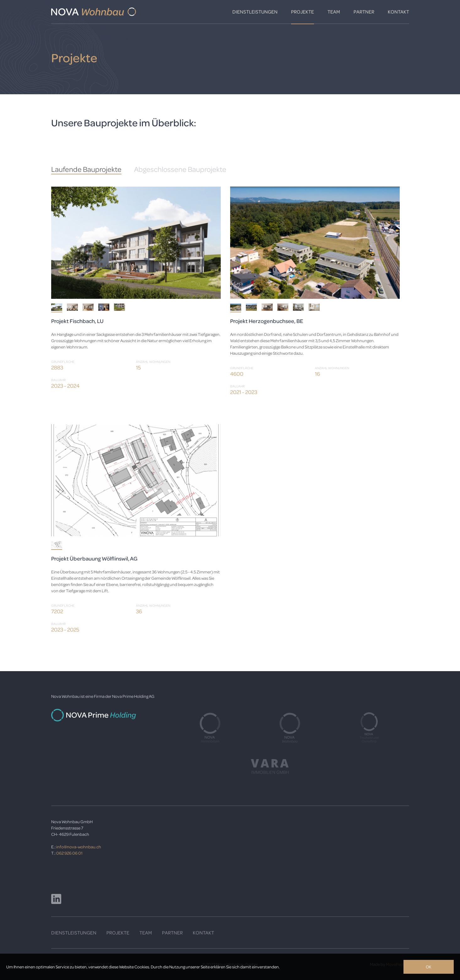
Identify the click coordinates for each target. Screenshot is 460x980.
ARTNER (174, 933)
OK (429, 967)
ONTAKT (205, 933)
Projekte (303, 12)
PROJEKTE (118, 933)
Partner (364, 12)
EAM (147, 933)
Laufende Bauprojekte (86, 169)
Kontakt (398, 12)
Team (334, 12)
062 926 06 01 (69, 853)
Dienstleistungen (255, 12)
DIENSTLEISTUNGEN (74, 933)
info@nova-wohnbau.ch (79, 847)
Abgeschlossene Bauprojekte (180, 169)
